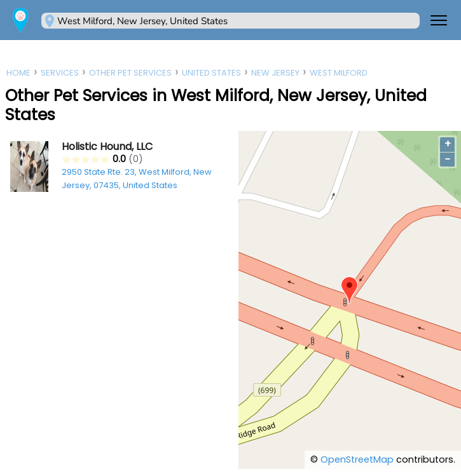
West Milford (339, 73)
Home (18, 73)
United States (211, 73)
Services (60, 73)
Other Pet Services (130, 73)
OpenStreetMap (357, 459)
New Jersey (275, 73)
